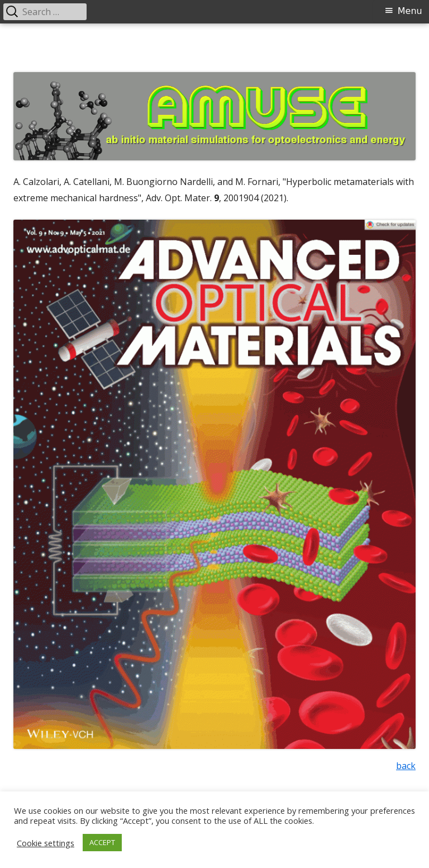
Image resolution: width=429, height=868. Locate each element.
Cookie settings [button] (46, 843)
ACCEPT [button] (102, 842)
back (406, 766)
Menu (410, 11)
